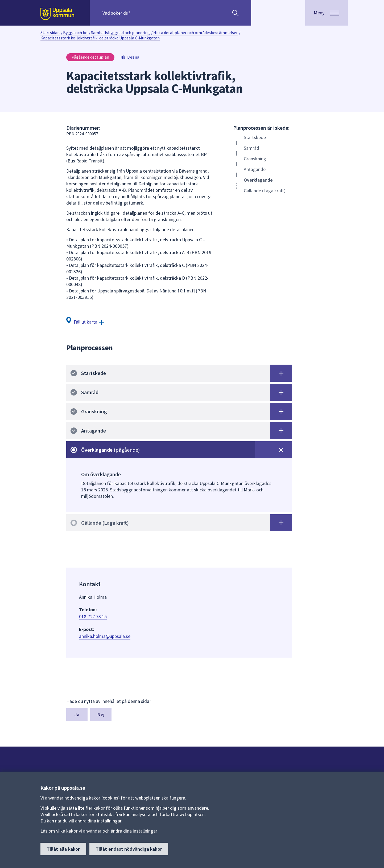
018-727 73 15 (93, 616)
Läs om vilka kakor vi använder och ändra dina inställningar (99, 831)
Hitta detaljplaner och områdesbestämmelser (195, 32)
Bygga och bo (75, 32)
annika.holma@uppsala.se (105, 636)
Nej (101, 714)
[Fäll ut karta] (85, 322)
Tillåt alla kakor (63, 849)
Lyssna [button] (133, 57)
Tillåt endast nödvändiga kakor (129, 849)
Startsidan (50, 32)
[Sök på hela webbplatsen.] (137, 13)
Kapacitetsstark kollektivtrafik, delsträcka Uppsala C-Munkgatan (100, 38)
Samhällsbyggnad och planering (120, 32)
